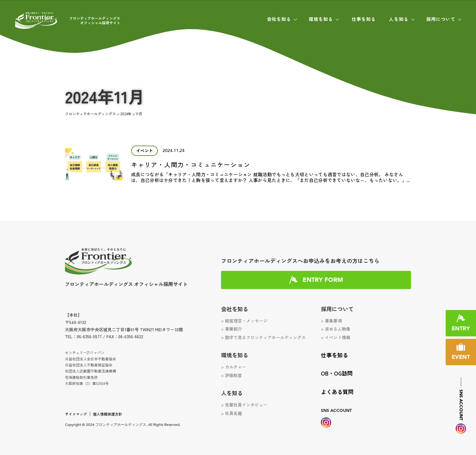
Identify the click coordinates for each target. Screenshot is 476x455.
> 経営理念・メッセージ (244, 321)
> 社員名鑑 (231, 413)
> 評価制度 (231, 375)
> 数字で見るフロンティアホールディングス (263, 337)
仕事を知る (364, 19)
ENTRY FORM (323, 280)
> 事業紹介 (231, 329)
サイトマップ (76, 414)
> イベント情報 (336, 337)
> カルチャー (234, 367)
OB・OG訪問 (337, 373)
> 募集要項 (331, 321)
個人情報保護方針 (107, 414)
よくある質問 (337, 392)
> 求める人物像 (336, 329)
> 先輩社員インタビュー (244, 405)
